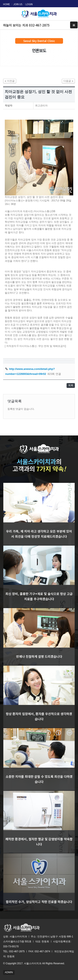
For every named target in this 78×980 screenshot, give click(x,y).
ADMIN (9, 972)
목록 (71, 385)
